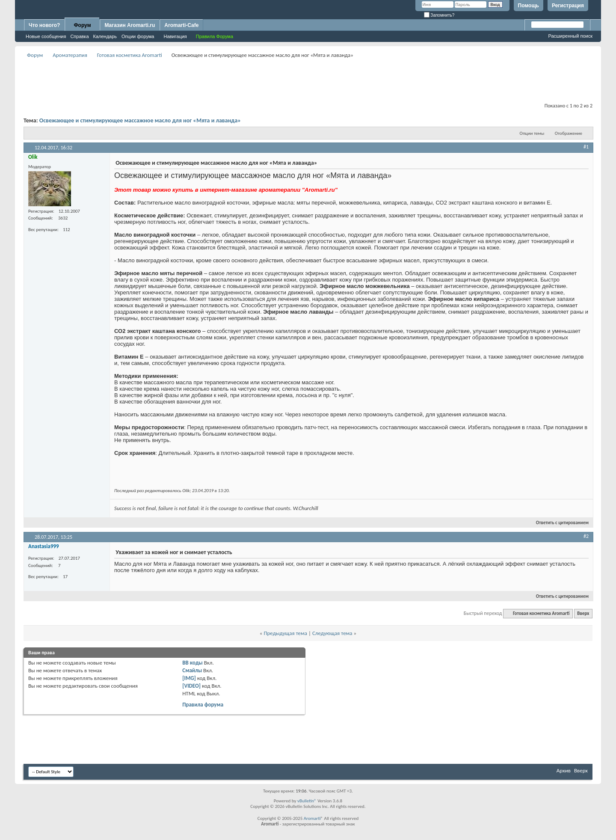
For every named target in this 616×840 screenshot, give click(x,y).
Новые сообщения (46, 36)
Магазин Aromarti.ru (130, 25)
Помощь (529, 6)
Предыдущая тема (285, 633)
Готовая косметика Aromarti (130, 55)
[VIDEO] (191, 686)
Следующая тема (332, 633)
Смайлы (192, 670)
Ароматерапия (70, 55)
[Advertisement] (308, 80)
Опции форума (138, 36)
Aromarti (312, 818)
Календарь (105, 36)
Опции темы (532, 133)
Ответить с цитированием (559, 523)
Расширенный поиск (570, 36)
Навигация (175, 36)
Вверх (583, 613)
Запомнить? (439, 15)
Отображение (569, 133)
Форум (82, 25)
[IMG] (189, 678)
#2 (586, 536)
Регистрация (568, 6)
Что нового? (44, 25)
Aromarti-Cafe (181, 25)
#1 (586, 147)
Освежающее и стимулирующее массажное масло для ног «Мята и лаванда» (140, 120)
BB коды (192, 663)
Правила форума (203, 705)
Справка (79, 36)
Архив (564, 770)
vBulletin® (307, 801)
